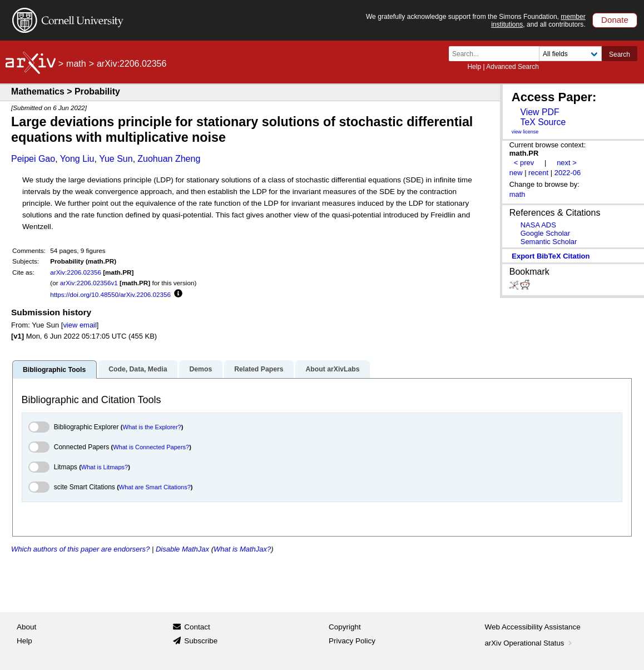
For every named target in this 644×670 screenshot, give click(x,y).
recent (538, 173)
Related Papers (259, 369)
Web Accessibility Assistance (533, 627)
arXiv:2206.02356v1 (89, 283)
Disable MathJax (182, 549)
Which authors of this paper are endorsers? (80, 549)
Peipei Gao (33, 159)
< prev (524, 163)
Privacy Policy (352, 641)
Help (474, 67)
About (26, 627)
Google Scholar (545, 233)
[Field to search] (570, 54)
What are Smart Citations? (155, 487)
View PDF (539, 112)
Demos (200, 369)
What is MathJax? (242, 549)
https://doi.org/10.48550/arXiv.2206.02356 (110, 294)
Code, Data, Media (138, 369)
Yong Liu (77, 159)
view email (80, 325)
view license (525, 132)
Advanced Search (512, 67)
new (516, 173)
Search (620, 54)
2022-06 (568, 173)
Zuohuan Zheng (169, 159)
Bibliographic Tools (54, 370)
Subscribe (201, 641)
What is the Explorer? (152, 427)
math (76, 64)
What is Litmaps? (105, 467)
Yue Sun (116, 159)
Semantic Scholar (549, 242)
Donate (615, 20)
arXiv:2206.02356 (76, 272)
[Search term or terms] (497, 54)
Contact (197, 627)
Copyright (345, 627)
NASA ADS (538, 225)
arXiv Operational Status (530, 643)
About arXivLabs (332, 369)
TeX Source (543, 122)
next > (567, 163)
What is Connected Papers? (151, 447)
